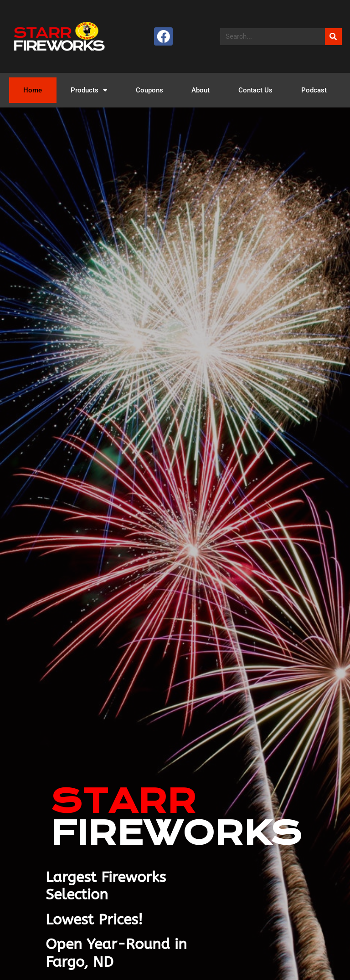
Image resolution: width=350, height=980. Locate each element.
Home (33, 90)
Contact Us (255, 90)
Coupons (149, 90)
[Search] (333, 37)
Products (89, 90)
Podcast (314, 90)
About (201, 90)
